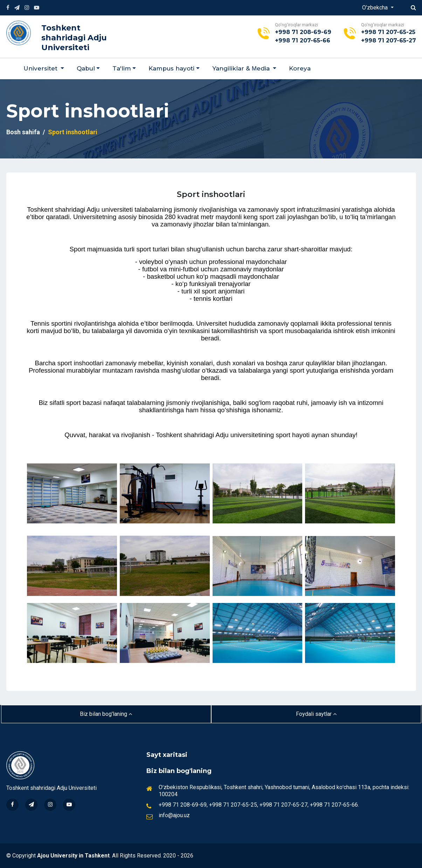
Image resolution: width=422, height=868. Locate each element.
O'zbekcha (376, 8)
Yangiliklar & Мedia (242, 68)
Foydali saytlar (316, 714)
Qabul (86, 68)
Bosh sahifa (23, 132)
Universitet (41, 68)
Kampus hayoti (171, 68)
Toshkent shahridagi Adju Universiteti (74, 38)
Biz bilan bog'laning (106, 714)
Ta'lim (122, 68)
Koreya (300, 68)
